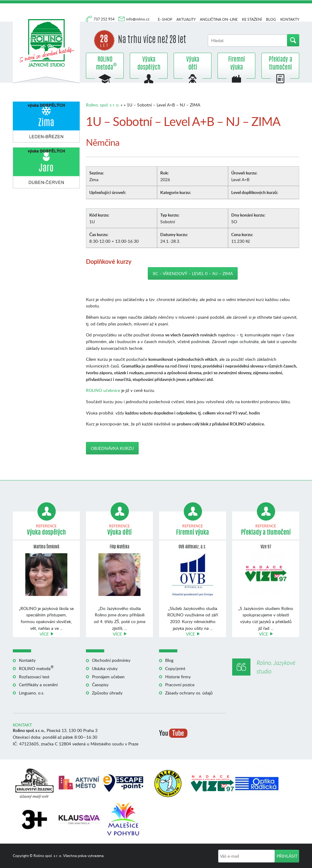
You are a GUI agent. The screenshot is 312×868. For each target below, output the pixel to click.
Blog (271, 19)
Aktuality (186, 19)
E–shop (165, 19)
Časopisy (100, 685)
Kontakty (290, 19)
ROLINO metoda (105, 64)
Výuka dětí (193, 64)
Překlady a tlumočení (280, 64)
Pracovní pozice (180, 685)
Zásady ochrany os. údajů (189, 693)
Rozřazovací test (34, 677)
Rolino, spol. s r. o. (103, 105)
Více (44, 634)
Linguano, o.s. (32, 693)
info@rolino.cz (138, 19)
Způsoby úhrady (107, 693)
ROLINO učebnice (103, 390)
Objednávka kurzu (112, 448)
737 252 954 (105, 19)
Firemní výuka (237, 64)
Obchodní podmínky (111, 660)
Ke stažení (252, 19)
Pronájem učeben (108, 677)
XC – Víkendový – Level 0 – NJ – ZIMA (193, 273)
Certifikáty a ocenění (38, 685)
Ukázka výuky (105, 668)
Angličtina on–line (219, 19)
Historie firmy (178, 677)
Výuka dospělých (149, 64)
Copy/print (175, 668)
